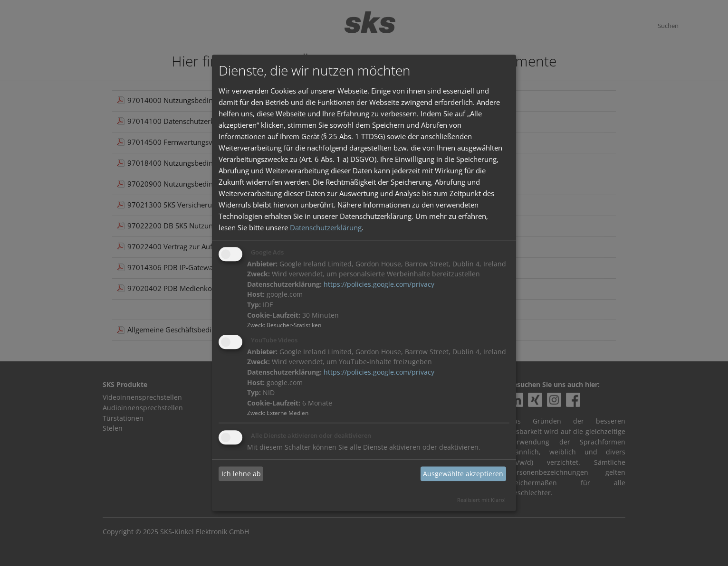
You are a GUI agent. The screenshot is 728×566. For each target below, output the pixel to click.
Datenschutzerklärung (326, 227)
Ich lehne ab (241, 474)
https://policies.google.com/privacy (379, 284)
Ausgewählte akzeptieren (463, 474)
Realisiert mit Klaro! (481, 500)
